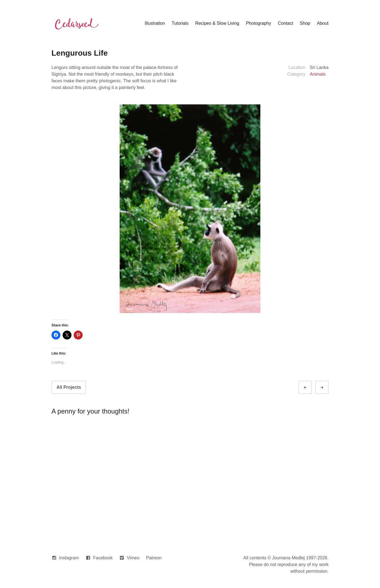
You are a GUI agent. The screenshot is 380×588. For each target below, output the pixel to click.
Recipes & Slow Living (217, 23)
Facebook (103, 558)
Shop (305, 23)
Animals (318, 74)
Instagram (69, 558)
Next (327, 388)
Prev (310, 388)
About (323, 23)
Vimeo (133, 558)
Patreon (154, 558)
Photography (259, 23)
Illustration (155, 23)
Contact (286, 23)
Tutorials (180, 23)
